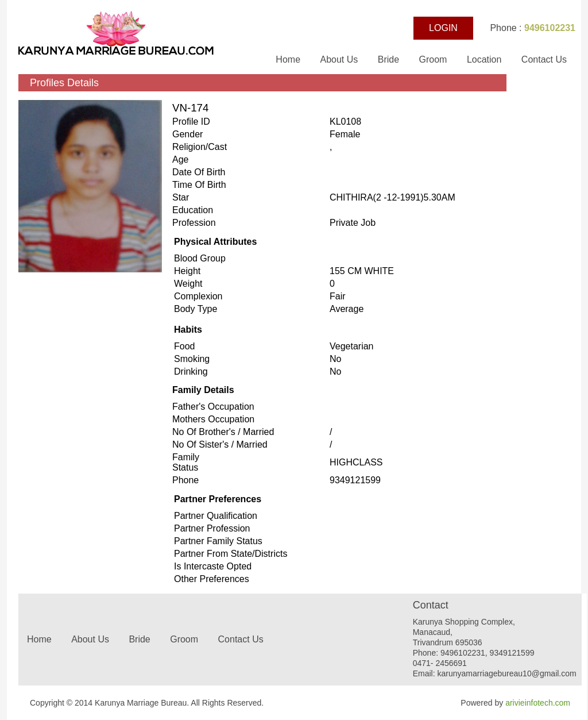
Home (289, 59)
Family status (186, 462)
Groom (433, 59)
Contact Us (544, 59)
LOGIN (443, 28)
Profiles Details (64, 83)
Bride (390, 59)
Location (484, 59)
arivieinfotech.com (538, 703)
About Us (340, 59)
